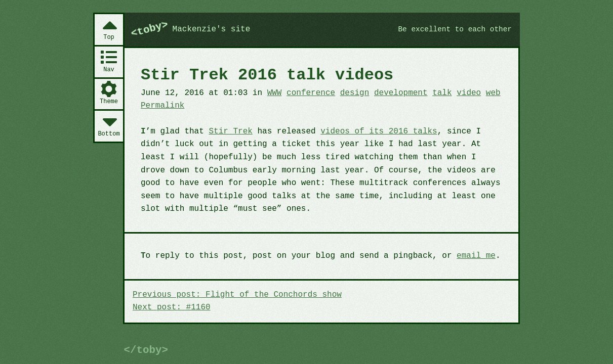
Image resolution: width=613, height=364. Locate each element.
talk (442, 93)
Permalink (162, 106)
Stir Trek (230, 131)
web (493, 93)
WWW (275, 93)
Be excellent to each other (455, 29)
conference (311, 93)
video (469, 93)
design (355, 93)
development (401, 93)
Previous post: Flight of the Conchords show (237, 295)
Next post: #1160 (172, 307)
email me (476, 256)
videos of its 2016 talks (379, 131)
